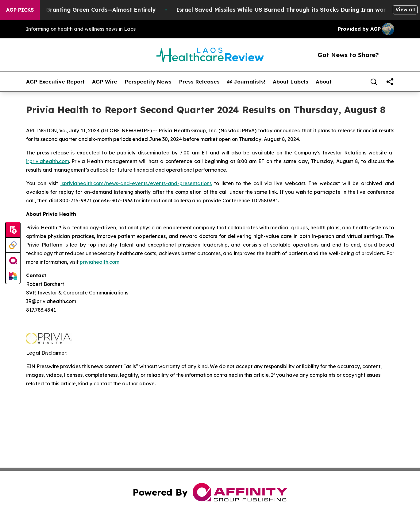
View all (405, 10)
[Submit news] (13, 230)
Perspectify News (148, 82)
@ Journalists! (246, 82)
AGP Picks (20, 10)
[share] (390, 82)
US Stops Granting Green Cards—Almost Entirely (90, 10)
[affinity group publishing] (13, 261)
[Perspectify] (13, 245)
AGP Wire (105, 82)
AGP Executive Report (55, 82)
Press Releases (199, 82)
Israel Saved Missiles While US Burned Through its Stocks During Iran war (284, 10)
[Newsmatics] (13, 276)
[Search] (374, 82)
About (324, 82)
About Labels (291, 82)
